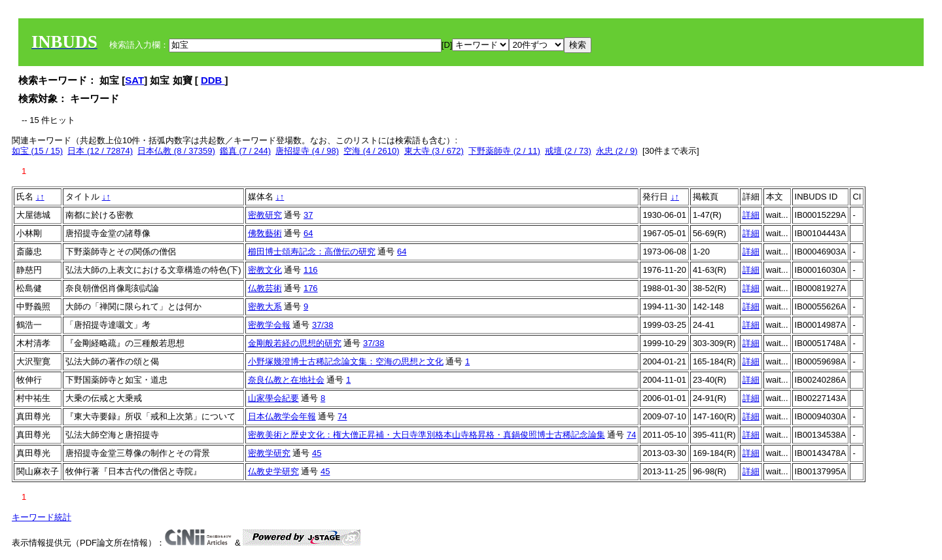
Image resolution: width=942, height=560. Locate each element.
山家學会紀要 (273, 398)
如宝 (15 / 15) (37, 151)
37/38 (323, 325)
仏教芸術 (265, 288)
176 (311, 288)
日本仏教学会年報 (282, 416)
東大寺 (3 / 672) (434, 151)
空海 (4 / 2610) (371, 151)
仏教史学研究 (273, 471)
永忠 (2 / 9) (617, 151)
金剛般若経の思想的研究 (295, 343)
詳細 (751, 215)
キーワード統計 (42, 517)
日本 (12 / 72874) (100, 151)
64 (308, 233)
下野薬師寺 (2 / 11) (504, 151)
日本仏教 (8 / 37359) (176, 151)
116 (311, 270)
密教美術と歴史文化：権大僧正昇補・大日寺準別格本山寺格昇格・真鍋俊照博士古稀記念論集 (427, 435)
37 (308, 215)
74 (342, 416)
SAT (134, 80)
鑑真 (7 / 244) (245, 151)
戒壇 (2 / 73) (568, 151)
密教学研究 (269, 453)
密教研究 (265, 215)
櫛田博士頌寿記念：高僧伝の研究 (312, 252)
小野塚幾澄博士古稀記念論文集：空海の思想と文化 (346, 361)
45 (317, 453)
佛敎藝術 (265, 233)
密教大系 (265, 306)
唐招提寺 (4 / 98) (307, 151)
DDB (213, 80)
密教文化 (265, 270)
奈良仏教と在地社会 (286, 380)
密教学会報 (269, 325)
